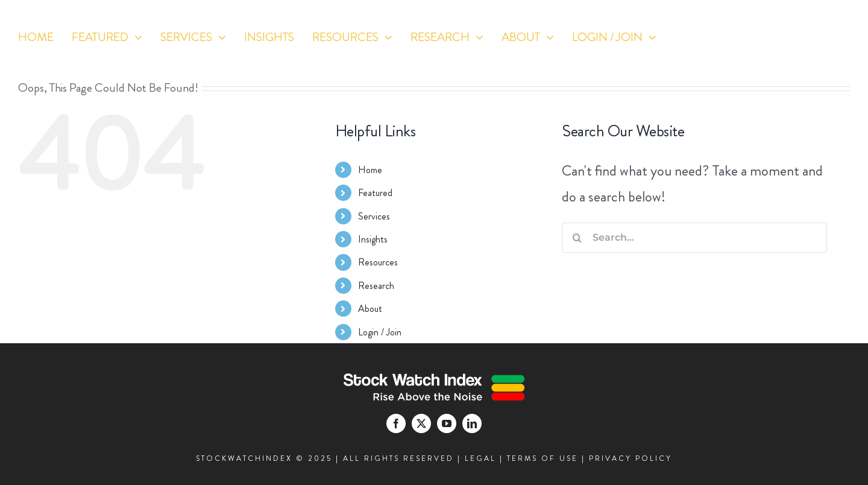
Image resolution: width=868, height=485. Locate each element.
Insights (373, 239)
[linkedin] (805, 56)
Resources (378, 262)
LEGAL (480, 458)
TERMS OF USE (542, 458)
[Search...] (694, 238)
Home (370, 170)
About (370, 309)
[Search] (577, 238)
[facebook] (738, 56)
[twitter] (760, 56)
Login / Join (380, 332)
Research (376, 286)
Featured (375, 193)
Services (374, 216)
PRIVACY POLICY (631, 458)
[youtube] (783, 56)
